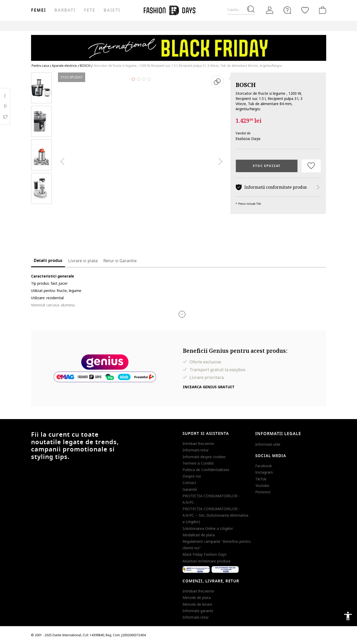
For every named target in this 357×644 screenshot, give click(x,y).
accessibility (348, 616)
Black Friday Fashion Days (205, 554)
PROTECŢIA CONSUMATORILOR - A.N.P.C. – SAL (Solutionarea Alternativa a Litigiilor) (215, 515)
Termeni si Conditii (198, 463)
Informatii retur (196, 450)
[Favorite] (305, 10)
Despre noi (192, 476)
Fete (90, 10)
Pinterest (263, 492)
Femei (39, 10)
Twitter (5, 117)
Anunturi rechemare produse (207, 561)
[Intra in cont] (270, 10)
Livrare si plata (83, 261)
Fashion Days (248, 138)
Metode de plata (197, 598)
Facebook (264, 466)
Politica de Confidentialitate (206, 470)
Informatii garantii (198, 611)
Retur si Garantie (120, 261)
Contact (189, 483)
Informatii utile (268, 444)
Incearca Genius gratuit (209, 387)
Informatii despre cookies (204, 457)
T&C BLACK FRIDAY (312, 26)
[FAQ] (287, 10)
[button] (182, 314)
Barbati (65, 10)
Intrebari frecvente (198, 444)
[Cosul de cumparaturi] (322, 10)
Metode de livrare (197, 604)
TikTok (261, 479)
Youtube (262, 485)
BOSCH (246, 85)
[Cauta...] (241, 10)
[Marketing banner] (179, 45)
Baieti (112, 10)
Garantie (190, 489)
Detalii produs (48, 261)
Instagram (264, 472)
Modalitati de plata (199, 535)
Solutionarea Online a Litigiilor (208, 528)
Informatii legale (278, 434)
